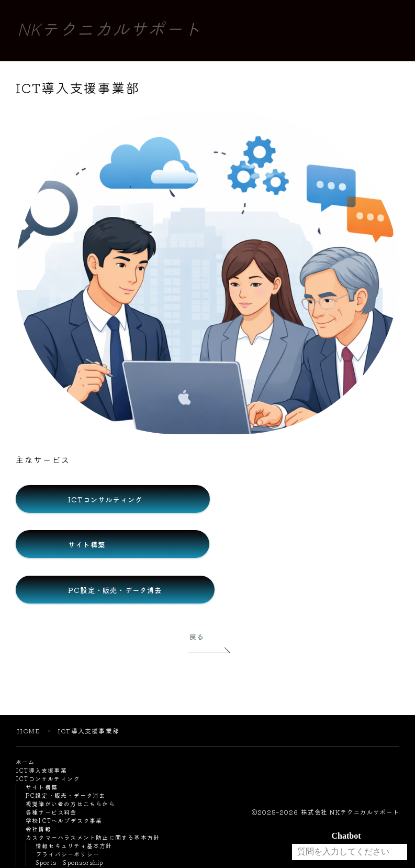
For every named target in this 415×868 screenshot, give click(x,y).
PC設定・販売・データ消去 (66, 796)
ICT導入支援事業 (41, 771)
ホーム (25, 763)
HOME (28, 732)
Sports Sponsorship (70, 863)
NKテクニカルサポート (109, 31)
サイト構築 (42, 788)
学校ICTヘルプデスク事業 (64, 821)
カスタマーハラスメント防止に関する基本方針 (93, 838)
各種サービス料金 (51, 813)
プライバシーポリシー (68, 855)
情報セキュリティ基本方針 (74, 847)
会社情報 (38, 830)
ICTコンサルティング (48, 779)
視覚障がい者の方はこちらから (70, 805)
